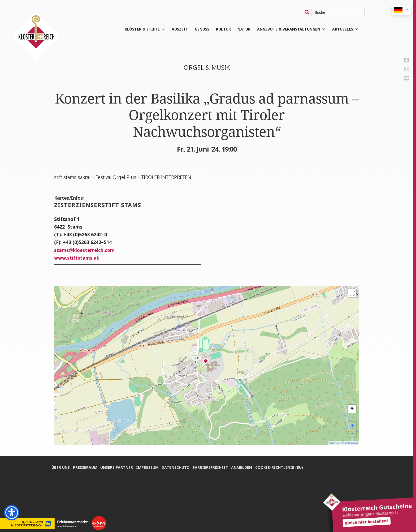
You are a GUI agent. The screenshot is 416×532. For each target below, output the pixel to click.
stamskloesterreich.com (85, 250)
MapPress (334, 443)
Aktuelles (350, 29)
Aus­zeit (185, 29)
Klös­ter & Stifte (150, 29)
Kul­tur (228, 29)
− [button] (352, 433)
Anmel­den (247, 467)
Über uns (61, 467)
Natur (249, 29)
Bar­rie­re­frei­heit (215, 467)
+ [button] (352, 425)
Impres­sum (150, 467)
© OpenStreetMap (349, 443)
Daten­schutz (179, 467)
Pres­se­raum (86, 467)
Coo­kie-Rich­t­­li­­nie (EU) (285, 467)
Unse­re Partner (118, 467)
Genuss (207, 29)
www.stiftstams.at (77, 258)
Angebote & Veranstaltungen (296, 29)
